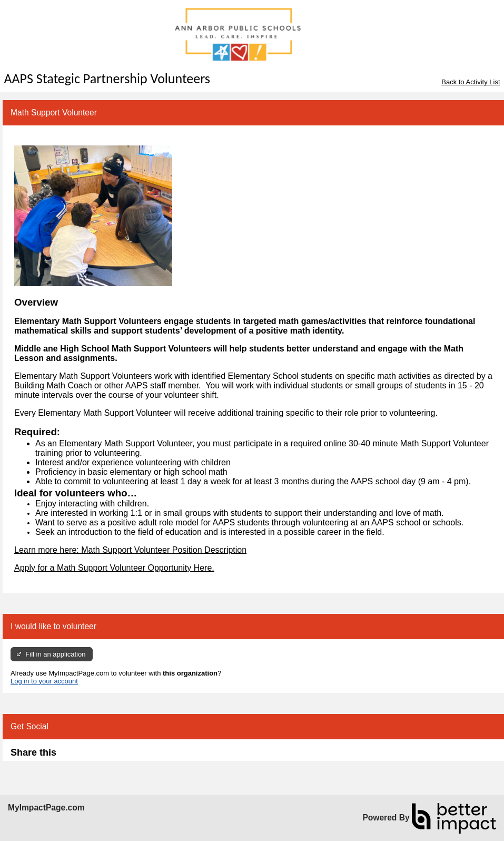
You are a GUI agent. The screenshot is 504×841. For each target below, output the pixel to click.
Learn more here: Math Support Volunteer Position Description (130, 550)
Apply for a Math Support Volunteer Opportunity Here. (114, 568)
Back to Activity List (471, 82)
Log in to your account (44, 681)
